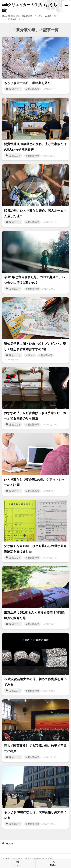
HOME (9, 844)
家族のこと (13, 89)
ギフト (31, 355)
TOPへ (53, 864)
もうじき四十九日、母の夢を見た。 (29, 83)
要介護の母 (33, 89)
